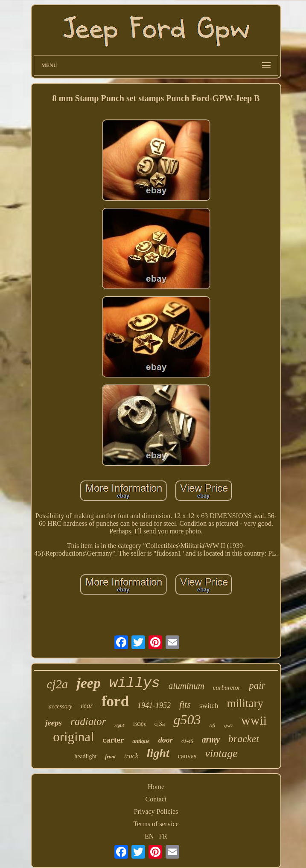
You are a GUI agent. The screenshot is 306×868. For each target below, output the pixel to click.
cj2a (57, 684)
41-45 (187, 741)
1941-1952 (154, 705)
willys (135, 683)
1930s (139, 724)
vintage (221, 753)
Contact (156, 799)
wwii (254, 720)
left (212, 725)
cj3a (159, 724)
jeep (89, 683)
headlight (85, 756)
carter (114, 740)
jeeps (54, 723)
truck (131, 756)
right (119, 725)
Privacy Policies (156, 811)
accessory (60, 706)
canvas (187, 756)
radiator (88, 721)
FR (163, 836)
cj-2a (228, 725)
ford (115, 701)
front (110, 757)
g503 (187, 719)
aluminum (187, 686)
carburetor (227, 687)
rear (87, 706)
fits (185, 704)
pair (257, 686)
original (73, 737)
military (245, 703)
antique (141, 741)
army (211, 740)
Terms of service (156, 824)
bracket (244, 739)
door (166, 740)
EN (149, 836)
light (158, 753)
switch (209, 706)
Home (156, 787)
